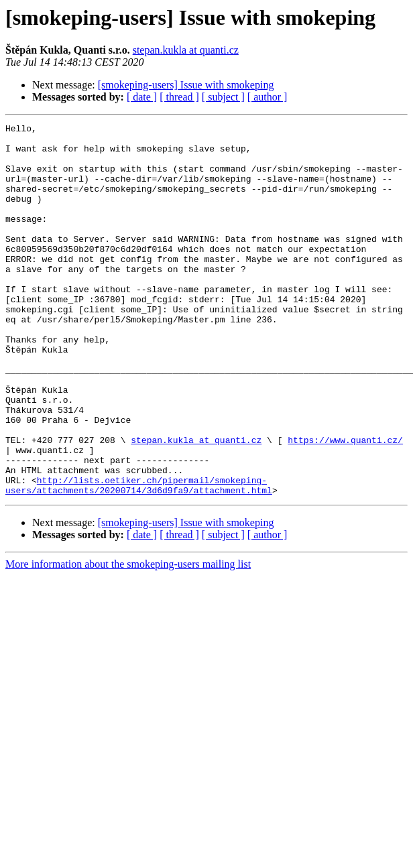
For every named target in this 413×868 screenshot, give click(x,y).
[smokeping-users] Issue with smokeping (186, 85)
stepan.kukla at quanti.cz (186, 50)
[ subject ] (223, 97)
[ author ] (268, 97)
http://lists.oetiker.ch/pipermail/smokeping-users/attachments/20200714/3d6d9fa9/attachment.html (139, 558)
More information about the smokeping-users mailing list (128, 638)
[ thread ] (179, 97)
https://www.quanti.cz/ (345, 504)
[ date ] (142, 97)
